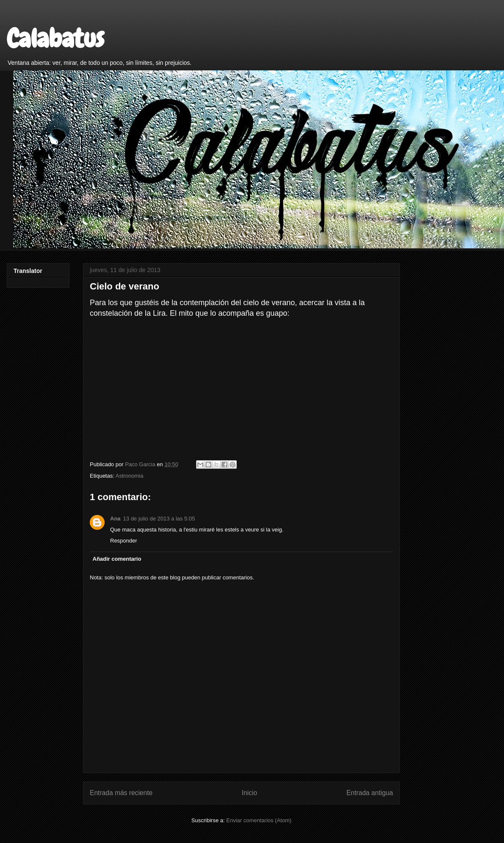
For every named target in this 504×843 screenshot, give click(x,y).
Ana (115, 519)
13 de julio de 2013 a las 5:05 (159, 519)
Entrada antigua (370, 793)
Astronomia (130, 476)
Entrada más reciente (121, 793)
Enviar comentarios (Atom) (259, 820)
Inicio (249, 793)
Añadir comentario (117, 559)
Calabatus (55, 38)
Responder (124, 541)
